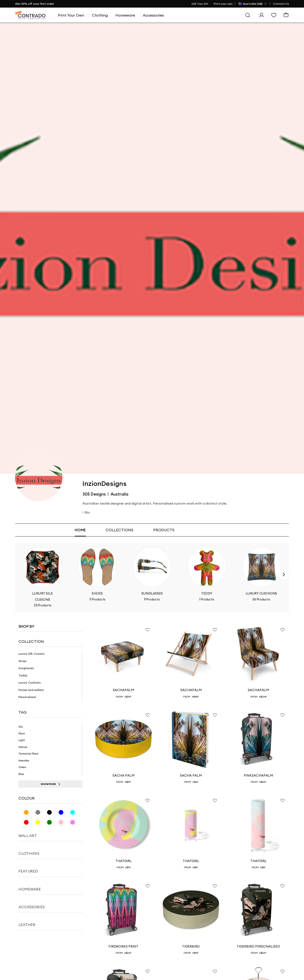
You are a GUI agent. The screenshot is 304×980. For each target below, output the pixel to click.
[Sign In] (261, 15)
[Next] (284, 574)
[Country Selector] (253, 4)
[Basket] (286, 15)
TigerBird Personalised (258, 946)
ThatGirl (124, 861)
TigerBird (191, 946)
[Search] (248, 15)
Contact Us (281, 4)
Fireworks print (123, 946)
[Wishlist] (274, 15)
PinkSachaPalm (258, 775)
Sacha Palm (124, 775)
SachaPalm (123, 690)
